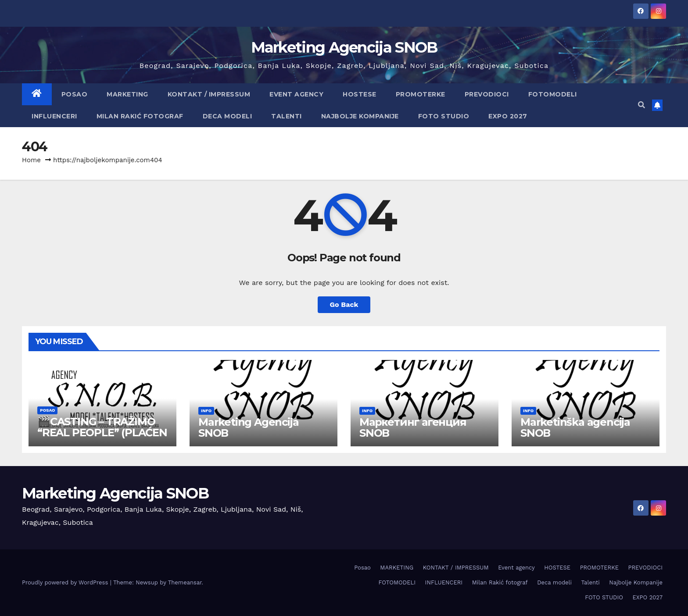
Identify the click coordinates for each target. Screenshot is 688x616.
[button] (641, 105)
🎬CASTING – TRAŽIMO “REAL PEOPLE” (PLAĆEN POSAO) (102, 433)
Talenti (287, 116)
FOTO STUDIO (444, 116)
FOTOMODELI (553, 94)
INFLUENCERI (54, 116)
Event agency (296, 94)
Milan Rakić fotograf (140, 116)
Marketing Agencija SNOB (344, 47)
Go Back (344, 304)
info (206, 411)
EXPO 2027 (508, 116)
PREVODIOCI (487, 94)
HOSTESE (360, 94)
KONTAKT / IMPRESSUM (209, 94)
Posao (75, 94)
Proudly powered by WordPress (66, 582)
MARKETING (127, 94)
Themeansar (185, 582)
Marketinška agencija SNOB (575, 427)
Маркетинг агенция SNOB (413, 427)
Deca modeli (228, 116)
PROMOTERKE (421, 94)
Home (31, 160)
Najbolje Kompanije (360, 116)
